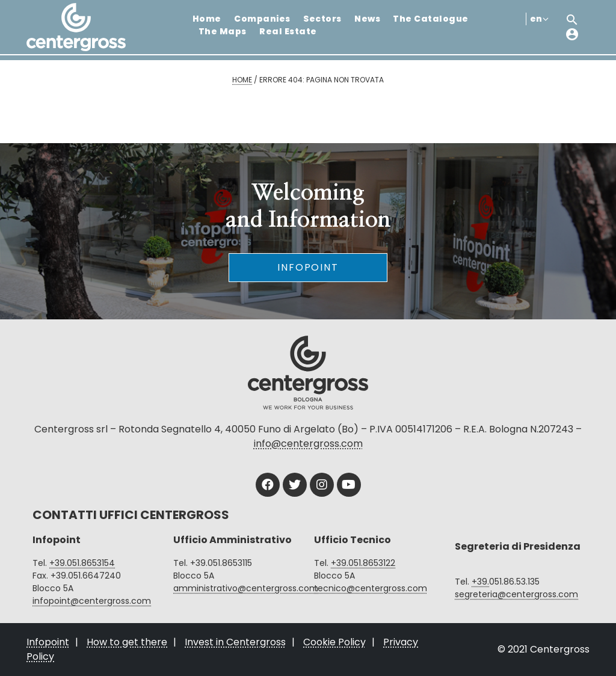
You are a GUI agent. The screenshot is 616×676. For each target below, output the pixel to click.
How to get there (127, 642)
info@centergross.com (308, 444)
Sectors (322, 19)
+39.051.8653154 (82, 563)
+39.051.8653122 (363, 563)
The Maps (223, 31)
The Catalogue (430, 19)
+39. (480, 582)
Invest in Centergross (235, 642)
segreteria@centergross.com (516, 594)
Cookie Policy (334, 642)
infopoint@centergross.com (92, 601)
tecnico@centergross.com (371, 588)
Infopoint (308, 267)
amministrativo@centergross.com (246, 588)
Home (207, 19)
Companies (262, 19)
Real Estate (288, 31)
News (367, 19)
